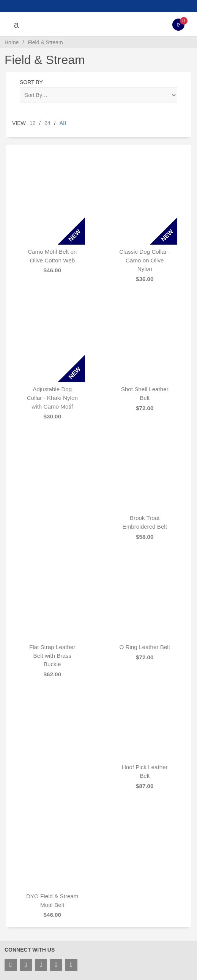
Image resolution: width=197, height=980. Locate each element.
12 (33, 123)
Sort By (31, 82)
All (63, 123)
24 (47, 123)
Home (12, 42)
